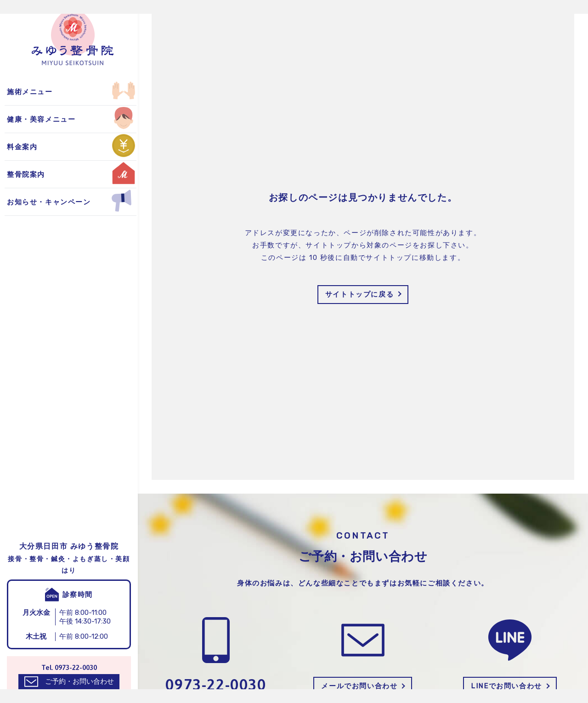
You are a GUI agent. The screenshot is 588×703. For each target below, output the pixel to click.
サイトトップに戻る (359, 294)
